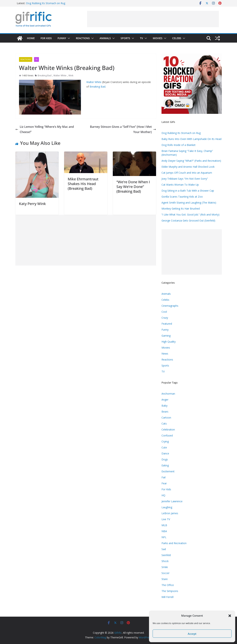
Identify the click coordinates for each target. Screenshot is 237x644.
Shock (165, 561)
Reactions (83, 38)
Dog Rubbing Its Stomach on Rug (46, 3)
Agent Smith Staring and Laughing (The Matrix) (189, 203)
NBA (164, 531)
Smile (165, 567)
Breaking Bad (45, 75)
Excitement (168, 471)
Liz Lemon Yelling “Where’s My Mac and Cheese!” (45, 129)
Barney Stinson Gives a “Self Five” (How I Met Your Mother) (123, 129)
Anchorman (168, 394)
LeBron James (170, 513)
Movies (158, 38)
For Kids (46, 38)
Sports (125, 38)
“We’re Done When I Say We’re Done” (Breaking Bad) (133, 187)
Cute (164, 447)
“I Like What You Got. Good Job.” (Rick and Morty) (190, 215)
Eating (165, 465)
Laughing (167, 507)
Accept (192, 634)
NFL (164, 537)
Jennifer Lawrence (172, 501)
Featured (167, 324)
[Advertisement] (153, 19)
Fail (163, 477)
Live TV (166, 519)
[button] (230, 616)
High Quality (169, 342)
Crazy (165, 318)
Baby (164, 406)
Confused (167, 435)
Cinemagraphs (170, 306)
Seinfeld (166, 555)
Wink (71, 75)
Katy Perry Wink (32, 204)
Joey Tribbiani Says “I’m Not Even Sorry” (185, 179)
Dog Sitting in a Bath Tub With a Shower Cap (188, 191)
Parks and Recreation (174, 543)
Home (31, 38)
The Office (168, 585)
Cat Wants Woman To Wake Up (180, 185)
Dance (165, 453)
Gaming (166, 336)
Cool (164, 312)
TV (141, 38)
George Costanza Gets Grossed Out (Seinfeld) (188, 220)
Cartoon (166, 418)
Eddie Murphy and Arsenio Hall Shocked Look (188, 167)
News (165, 354)
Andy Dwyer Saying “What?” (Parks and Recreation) (191, 161)
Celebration (168, 429)
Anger (165, 400)
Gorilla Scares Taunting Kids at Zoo (182, 197)
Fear (164, 483)
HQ (163, 495)
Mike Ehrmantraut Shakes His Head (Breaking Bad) (83, 184)
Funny (62, 38)
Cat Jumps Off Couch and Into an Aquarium (187, 173)
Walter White (60, 75)
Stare (165, 579)
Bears (165, 412)
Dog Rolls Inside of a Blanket (179, 145)
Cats (164, 424)
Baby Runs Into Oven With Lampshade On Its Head (191, 139)
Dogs (165, 459)
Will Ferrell (167, 597)
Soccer (165, 573)
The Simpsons (170, 591)
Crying (165, 441)
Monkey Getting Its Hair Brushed (181, 209)
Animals (105, 38)
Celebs (177, 38)
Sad (164, 549)
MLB (164, 525)
